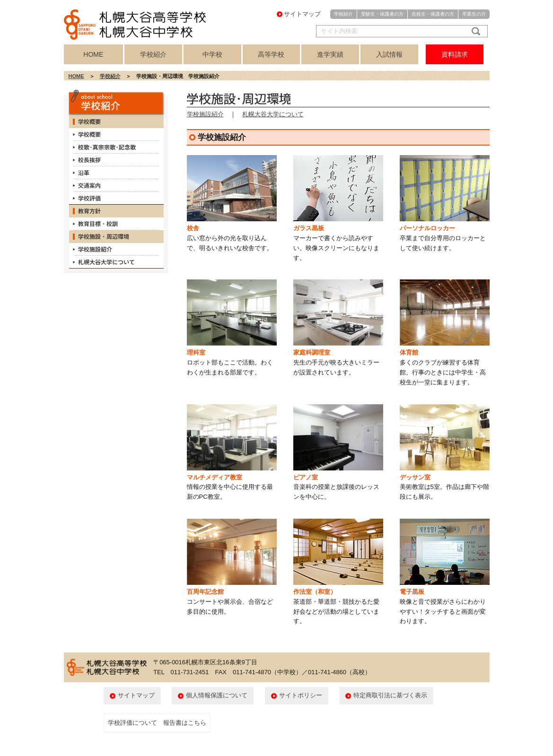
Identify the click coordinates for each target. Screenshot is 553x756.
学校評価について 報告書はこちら (157, 723)
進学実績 (330, 54)
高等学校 (271, 54)
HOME (93, 54)
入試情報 (389, 54)
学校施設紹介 (205, 114)
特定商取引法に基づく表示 (390, 695)
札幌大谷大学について (273, 114)
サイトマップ (302, 14)
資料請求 (455, 54)
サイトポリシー (301, 695)
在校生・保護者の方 (433, 14)
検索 (474, 31)
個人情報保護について (217, 695)
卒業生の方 (474, 14)
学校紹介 (343, 14)
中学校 (212, 54)
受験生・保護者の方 (382, 14)
